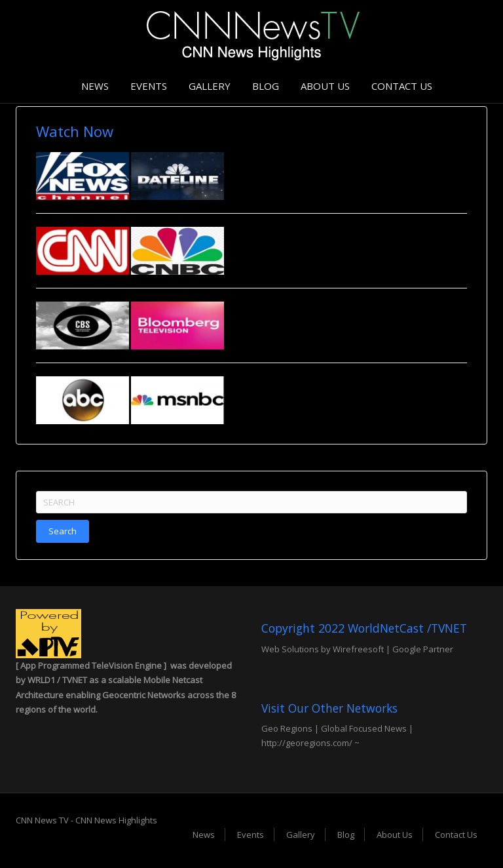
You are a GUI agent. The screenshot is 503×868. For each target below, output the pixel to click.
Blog (266, 86)
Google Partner (422, 649)
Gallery (210, 86)
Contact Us (402, 86)
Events (149, 86)
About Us (325, 86)
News (95, 86)
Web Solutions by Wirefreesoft (323, 649)
